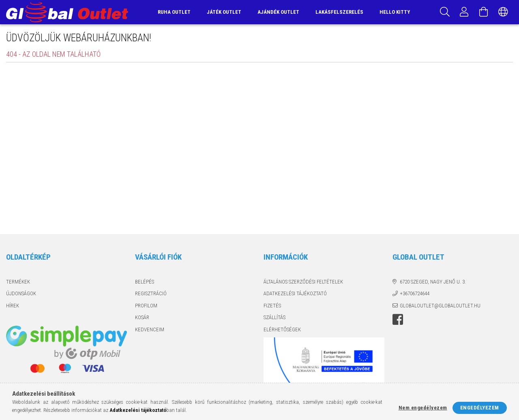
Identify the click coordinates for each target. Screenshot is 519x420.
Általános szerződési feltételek (303, 282)
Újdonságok (21, 293)
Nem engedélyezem (423, 408)
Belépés (145, 282)
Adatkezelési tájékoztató (295, 293)
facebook (398, 320)
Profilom (146, 306)
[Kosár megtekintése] (484, 12)
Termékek (18, 282)
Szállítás (275, 317)
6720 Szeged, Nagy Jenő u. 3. (433, 282)
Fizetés (272, 306)
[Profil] (464, 12)
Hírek (13, 306)
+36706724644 (415, 293)
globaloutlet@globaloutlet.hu (440, 306)
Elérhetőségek (282, 329)
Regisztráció (151, 293)
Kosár (142, 317)
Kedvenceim (150, 329)
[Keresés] (445, 12)
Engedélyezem (480, 408)
